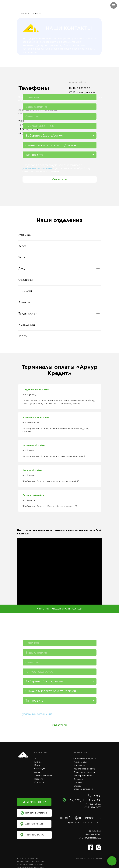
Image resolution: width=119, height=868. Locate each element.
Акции (37, 772)
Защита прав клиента (84, 769)
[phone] (60, 126)
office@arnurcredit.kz (83, 818)
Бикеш (38, 765)
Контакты (39, 782)
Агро (37, 759)
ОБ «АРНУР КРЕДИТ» (85, 759)
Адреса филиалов (34, 824)
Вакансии (78, 779)
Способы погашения (83, 789)
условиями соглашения (37, 168)
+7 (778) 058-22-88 (84, 800)
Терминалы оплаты (35, 835)
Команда (78, 783)
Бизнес (38, 762)
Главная (23, 14)
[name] (60, 97)
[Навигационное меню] (114, 5)
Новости (39, 779)
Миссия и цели (80, 762)
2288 (97, 796)
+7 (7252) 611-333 (93, 804)
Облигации (40, 769)
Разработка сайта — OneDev (89, 858)
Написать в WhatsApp (36, 813)
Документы (79, 765)
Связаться (60, 179)
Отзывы (77, 786)
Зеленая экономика (44, 776)
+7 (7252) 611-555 (93, 807)
